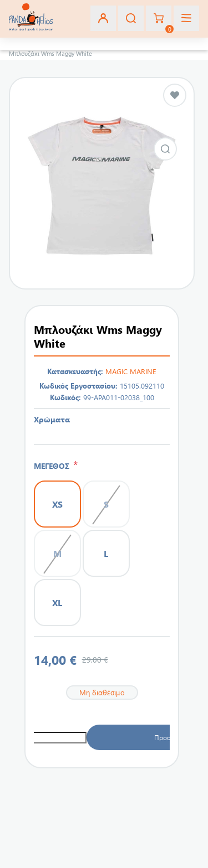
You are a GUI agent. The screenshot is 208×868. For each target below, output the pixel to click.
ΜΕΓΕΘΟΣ (54, 466)
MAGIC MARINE (131, 371)
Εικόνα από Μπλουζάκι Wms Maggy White (165, 149)
